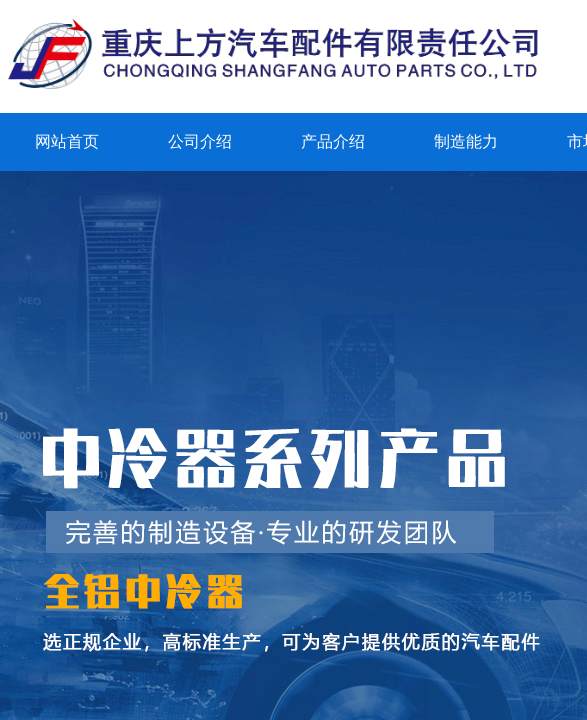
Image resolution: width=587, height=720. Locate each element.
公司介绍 (200, 141)
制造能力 (466, 141)
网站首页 (67, 141)
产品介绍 (333, 141)
